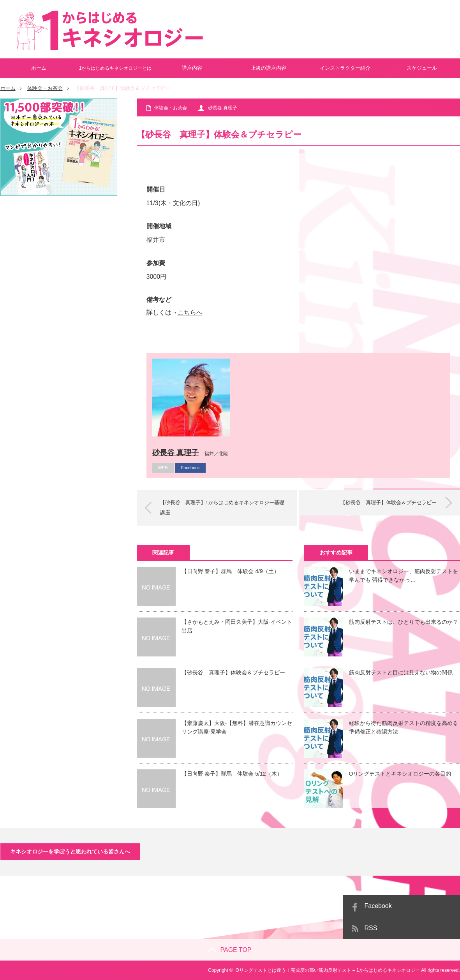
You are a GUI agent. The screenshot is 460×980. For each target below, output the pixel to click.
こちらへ (190, 312)
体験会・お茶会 (45, 88)
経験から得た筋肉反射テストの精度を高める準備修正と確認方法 (404, 727)
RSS (371, 928)
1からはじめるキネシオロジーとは (115, 68)
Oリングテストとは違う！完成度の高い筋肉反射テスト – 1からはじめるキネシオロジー (327, 970)
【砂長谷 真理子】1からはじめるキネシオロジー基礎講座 (222, 508)
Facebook (190, 468)
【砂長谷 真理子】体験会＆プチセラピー (389, 502)
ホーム (39, 68)
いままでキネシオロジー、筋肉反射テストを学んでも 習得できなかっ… (404, 575)
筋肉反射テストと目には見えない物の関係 (401, 672)
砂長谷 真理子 (223, 108)
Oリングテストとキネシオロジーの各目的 (400, 774)
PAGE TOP (230, 950)
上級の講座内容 (269, 68)
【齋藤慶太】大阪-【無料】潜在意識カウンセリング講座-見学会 (237, 727)
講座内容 (192, 68)
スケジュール (422, 68)
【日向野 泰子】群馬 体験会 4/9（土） (230, 571)
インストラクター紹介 (345, 68)
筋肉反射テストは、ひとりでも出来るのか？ (404, 622)
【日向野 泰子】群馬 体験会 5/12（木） (232, 774)
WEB (163, 468)
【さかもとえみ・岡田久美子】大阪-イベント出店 (237, 626)
